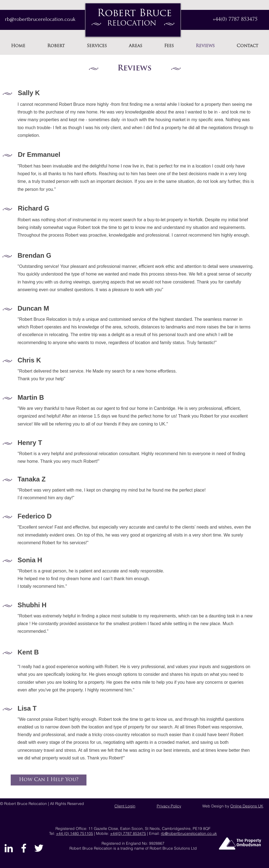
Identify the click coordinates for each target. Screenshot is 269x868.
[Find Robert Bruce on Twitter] (39, 848)
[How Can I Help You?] (49, 780)
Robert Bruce (134, 14)
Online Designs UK (247, 806)
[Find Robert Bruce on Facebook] (24, 848)
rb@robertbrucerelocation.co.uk (189, 833)
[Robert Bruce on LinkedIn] (9, 848)
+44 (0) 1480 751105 (75, 833)
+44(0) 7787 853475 (235, 20)
